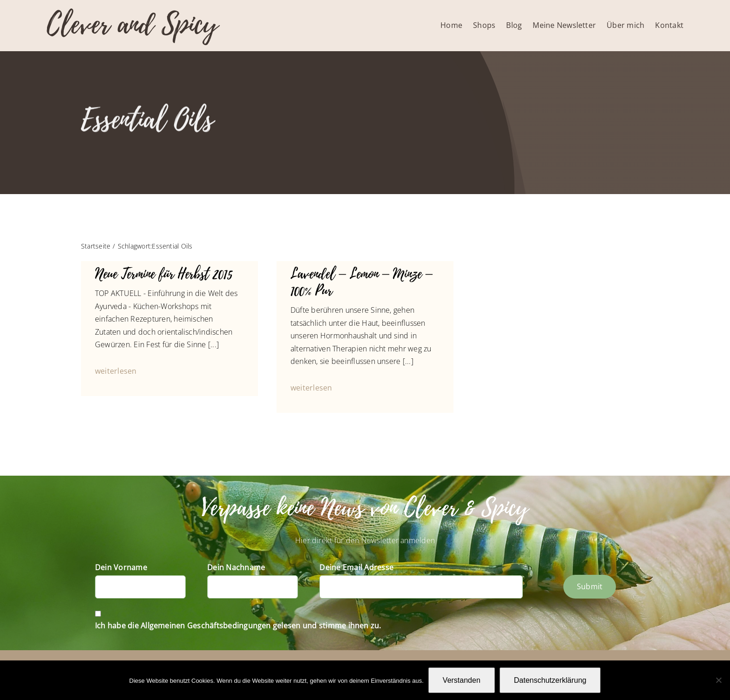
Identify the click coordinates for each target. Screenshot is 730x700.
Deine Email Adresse (356, 567)
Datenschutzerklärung (550, 680)
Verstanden (462, 680)
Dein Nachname (236, 567)
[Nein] (718, 680)
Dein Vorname (121, 567)
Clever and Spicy (132, 24)
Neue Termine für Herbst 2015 (164, 274)
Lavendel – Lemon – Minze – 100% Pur (362, 282)
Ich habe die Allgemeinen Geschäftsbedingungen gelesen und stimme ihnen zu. (238, 626)
